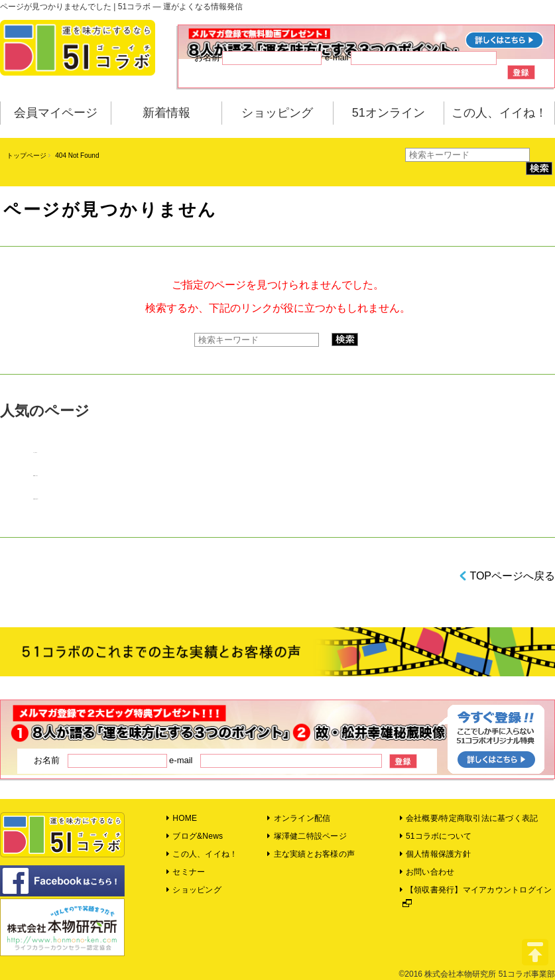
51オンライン (389, 113)
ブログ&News (195, 836)
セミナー (186, 872)
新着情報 (166, 113)
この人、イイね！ (499, 113)
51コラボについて (436, 836)
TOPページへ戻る (512, 576)
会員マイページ (56, 113)
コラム (34, 453)
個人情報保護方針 (435, 854)
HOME (182, 818)
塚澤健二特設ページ (307, 836)
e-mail (411, 58)
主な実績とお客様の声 (311, 854)
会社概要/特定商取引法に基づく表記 (469, 818)
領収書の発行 (35, 499)
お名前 (258, 58)
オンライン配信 (299, 818)
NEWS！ (34, 476)
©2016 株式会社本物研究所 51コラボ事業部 (477, 974)
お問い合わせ (427, 872)
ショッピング (277, 113)
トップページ (27, 155)
